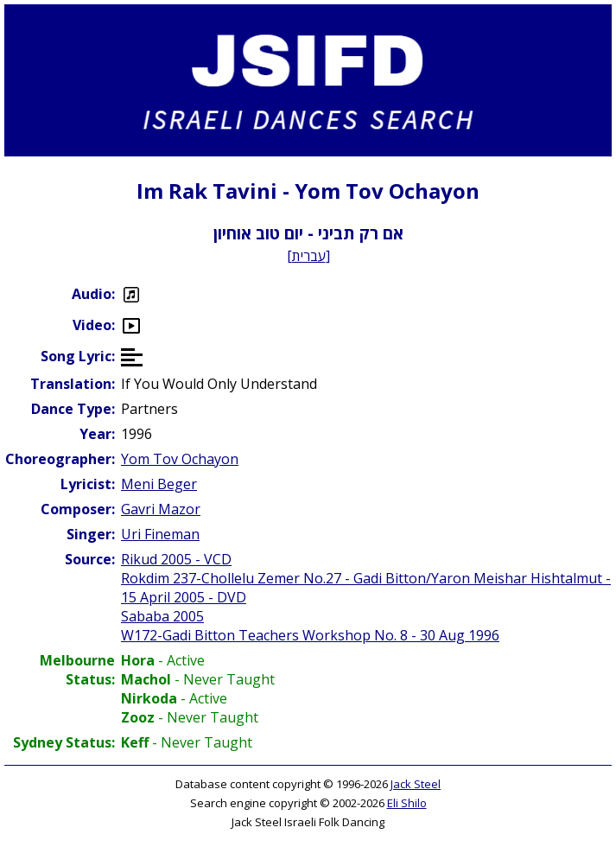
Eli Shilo (407, 803)
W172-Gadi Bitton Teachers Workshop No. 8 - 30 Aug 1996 (310, 635)
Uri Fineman (160, 534)
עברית (309, 256)
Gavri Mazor (161, 509)
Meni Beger (159, 484)
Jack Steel (416, 784)
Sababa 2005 (162, 616)
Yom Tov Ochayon (180, 459)
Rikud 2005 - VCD (176, 559)
